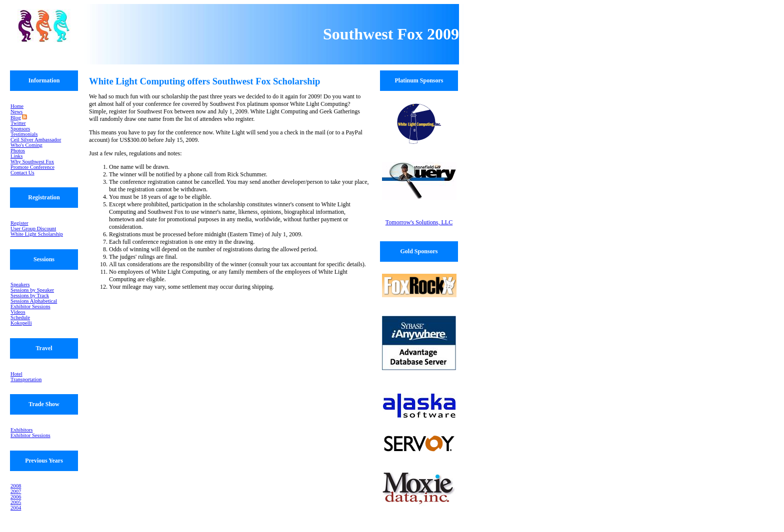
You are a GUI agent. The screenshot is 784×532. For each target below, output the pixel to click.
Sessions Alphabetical (34, 301)
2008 (16, 486)
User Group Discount (33, 229)
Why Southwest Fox (32, 162)
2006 (16, 497)
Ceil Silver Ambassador (36, 140)
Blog (16, 118)
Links (16, 156)
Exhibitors (21, 430)
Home (17, 106)
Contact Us (22, 173)
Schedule (20, 317)
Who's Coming (26, 145)
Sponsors (20, 129)
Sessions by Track (30, 295)
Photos (18, 151)
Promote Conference (32, 167)
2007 (16, 491)
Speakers (20, 284)
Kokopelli (21, 323)
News (16, 112)
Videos (18, 312)
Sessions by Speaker (32, 290)
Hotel (16, 374)
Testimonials (24, 134)
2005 (16, 502)
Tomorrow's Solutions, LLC (419, 222)
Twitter (18, 123)
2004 (16, 508)
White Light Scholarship (37, 234)
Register (19, 223)
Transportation (26, 379)
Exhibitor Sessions (30, 306)
